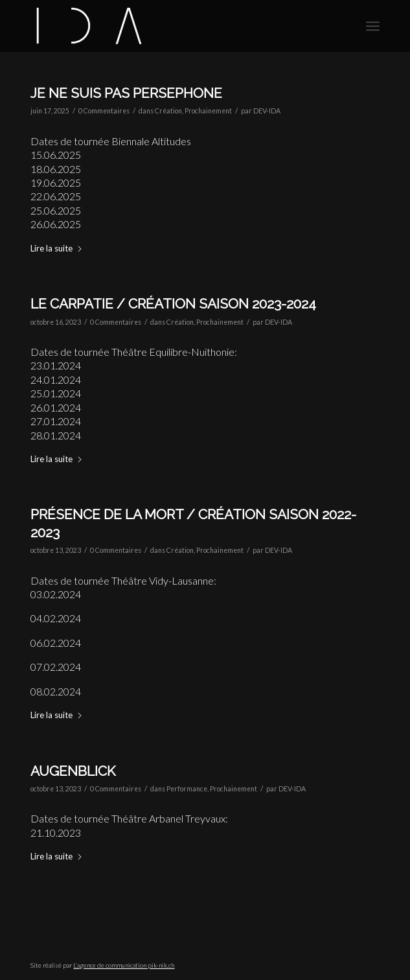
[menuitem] (373, 26)
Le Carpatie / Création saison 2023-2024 (173, 304)
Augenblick (73, 771)
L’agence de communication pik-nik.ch (124, 965)
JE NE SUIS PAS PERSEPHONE (126, 93)
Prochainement (208, 111)
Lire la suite (57, 248)
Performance (187, 789)
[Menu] (373, 26)
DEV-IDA (267, 111)
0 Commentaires (104, 111)
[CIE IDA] (170, 26)
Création (168, 111)
